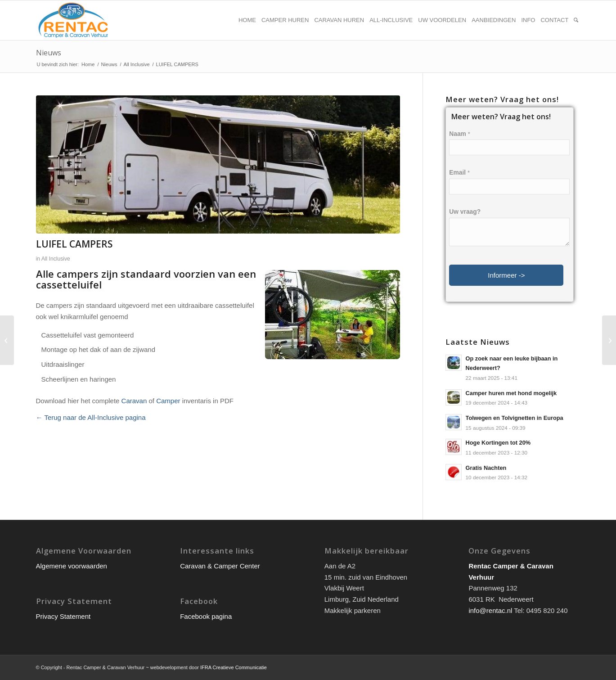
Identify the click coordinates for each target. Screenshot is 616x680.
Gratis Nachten (486, 468)
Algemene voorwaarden (72, 566)
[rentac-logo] (73, 20)
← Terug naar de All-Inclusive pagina (91, 417)
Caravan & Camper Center (220, 566)
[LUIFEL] (609, 340)
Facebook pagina (206, 616)
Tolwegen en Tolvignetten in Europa (515, 418)
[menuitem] (247, 20)
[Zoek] (576, 20)
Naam (459, 134)
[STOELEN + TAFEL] (7, 340)
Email (459, 173)
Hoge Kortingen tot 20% (498, 443)
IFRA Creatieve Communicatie (234, 667)
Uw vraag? (465, 212)
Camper (168, 401)
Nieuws (49, 53)
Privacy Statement (63, 616)
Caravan (134, 401)
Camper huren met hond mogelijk (511, 393)
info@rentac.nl (490, 610)
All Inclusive (56, 259)
